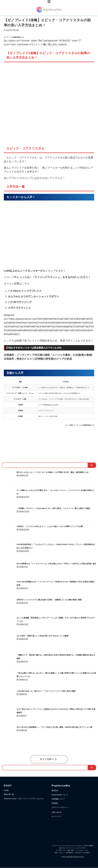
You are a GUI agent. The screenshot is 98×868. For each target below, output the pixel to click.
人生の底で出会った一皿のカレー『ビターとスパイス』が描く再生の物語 (54, 691)
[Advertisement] (49, 443)
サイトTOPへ (48, 759)
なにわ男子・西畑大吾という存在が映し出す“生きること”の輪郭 (50, 636)
